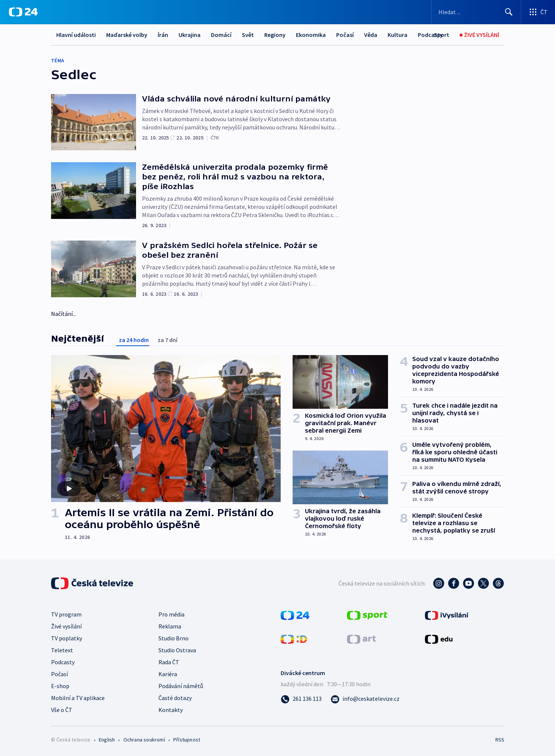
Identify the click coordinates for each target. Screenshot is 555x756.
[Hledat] (509, 12)
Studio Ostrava (177, 650)
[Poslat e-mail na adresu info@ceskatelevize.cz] (365, 699)
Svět (248, 35)
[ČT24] (23, 12)
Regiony (275, 35)
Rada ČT (169, 662)
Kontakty (171, 710)
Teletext (62, 650)
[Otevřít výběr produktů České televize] (538, 12)
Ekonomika (311, 35)
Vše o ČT (62, 710)
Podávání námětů (181, 686)
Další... (396, 35)
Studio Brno (174, 638)
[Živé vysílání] (479, 35)
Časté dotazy (175, 698)
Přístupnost (187, 740)
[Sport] (442, 35)
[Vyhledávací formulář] (476, 12)
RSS (500, 740)
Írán (163, 35)
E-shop (60, 686)
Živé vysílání (66, 626)
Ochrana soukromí (144, 740)
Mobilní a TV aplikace (78, 698)
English (107, 740)
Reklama (170, 626)
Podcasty (63, 662)
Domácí (221, 35)
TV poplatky (67, 638)
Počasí (345, 35)
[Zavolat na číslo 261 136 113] (301, 699)
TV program (66, 614)
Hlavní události (76, 35)
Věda (371, 35)
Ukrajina (190, 35)
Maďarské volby (127, 35)
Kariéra (168, 674)
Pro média (171, 614)
